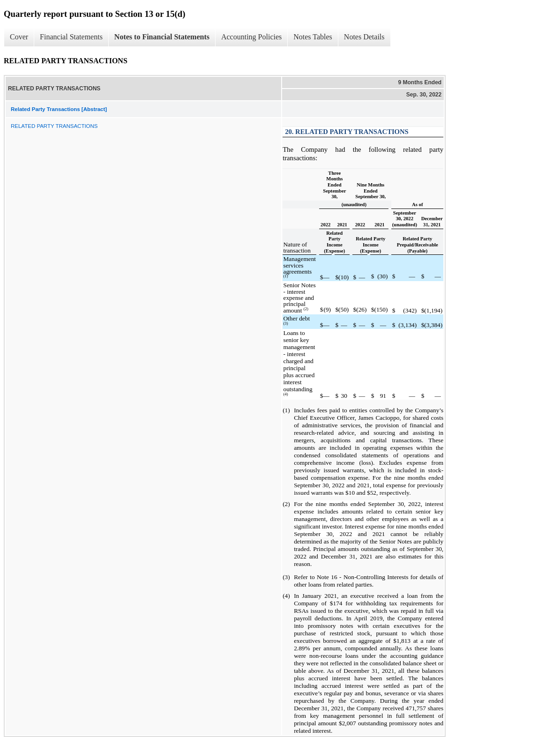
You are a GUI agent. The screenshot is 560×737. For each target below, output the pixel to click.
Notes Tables (313, 37)
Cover (19, 37)
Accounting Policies (251, 37)
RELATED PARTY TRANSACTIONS (54, 126)
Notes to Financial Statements (162, 37)
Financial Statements (71, 37)
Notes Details (364, 37)
